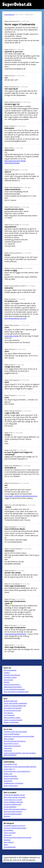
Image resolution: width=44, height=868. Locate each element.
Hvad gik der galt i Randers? (13, 708)
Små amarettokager (10, 670)
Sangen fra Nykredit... (11, 776)
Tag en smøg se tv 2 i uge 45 (13, 800)
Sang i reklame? (9, 842)
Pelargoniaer (8, 751)
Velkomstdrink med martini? (13, 687)
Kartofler (7, 682)
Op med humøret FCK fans (12, 710)
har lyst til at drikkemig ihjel (12, 804)
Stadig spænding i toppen (12, 718)
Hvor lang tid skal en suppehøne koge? (16, 692)
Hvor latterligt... (9, 713)
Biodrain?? (7, 816)
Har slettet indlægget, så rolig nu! (14, 826)
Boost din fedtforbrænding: (13, 814)
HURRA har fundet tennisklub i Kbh (15, 706)
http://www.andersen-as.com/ (16, 318)
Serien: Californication (11, 786)
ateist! (6, 845)
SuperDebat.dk (9, 15)
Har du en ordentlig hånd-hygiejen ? (15, 828)
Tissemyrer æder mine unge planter (15, 732)
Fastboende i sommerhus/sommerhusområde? (19, 736)
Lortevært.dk (8, 781)
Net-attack (7, 840)
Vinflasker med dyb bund (12, 675)
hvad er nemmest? (10, 833)
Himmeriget (8, 835)
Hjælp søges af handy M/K (12, 746)
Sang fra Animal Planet (11, 779)
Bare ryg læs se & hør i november (15, 797)
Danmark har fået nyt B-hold (13, 812)
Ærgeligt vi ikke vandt (10, 701)
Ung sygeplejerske (10, 847)
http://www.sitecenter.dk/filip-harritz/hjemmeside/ (15, 162)
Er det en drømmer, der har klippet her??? (17, 771)
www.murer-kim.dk (11, 336)
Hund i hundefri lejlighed (12, 734)
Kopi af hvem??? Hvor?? (11, 744)
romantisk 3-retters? (10, 677)
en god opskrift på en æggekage (14, 689)
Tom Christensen (9, 715)
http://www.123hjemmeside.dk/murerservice (21, 496)
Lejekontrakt (8, 748)
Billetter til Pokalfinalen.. (11, 722)
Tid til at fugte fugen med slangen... (15, 741)
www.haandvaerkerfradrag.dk (15, 634)
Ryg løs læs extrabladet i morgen (14, 795)
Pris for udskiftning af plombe (13, 802)
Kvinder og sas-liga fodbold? (13, 720)
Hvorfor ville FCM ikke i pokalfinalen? (16, 703)
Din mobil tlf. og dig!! (10, 764)
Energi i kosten (8, 680)
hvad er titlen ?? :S (9, 769)
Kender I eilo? (8, 774)
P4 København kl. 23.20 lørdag (14, 783)
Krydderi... (7, 673)
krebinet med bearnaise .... (12, 685)
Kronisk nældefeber (10, 807)
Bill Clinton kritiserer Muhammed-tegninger (18, 837)
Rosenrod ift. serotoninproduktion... (15, 809)
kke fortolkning (9, 830)
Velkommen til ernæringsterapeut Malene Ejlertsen (20, 767)
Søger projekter (9, 739)
